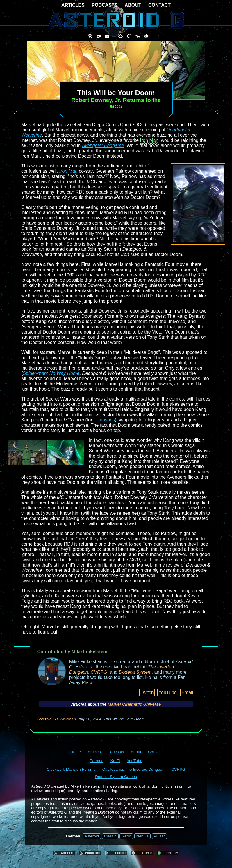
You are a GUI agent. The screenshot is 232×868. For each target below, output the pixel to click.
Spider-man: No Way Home (51, 373)
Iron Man (149, 140)
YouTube (168, 693)
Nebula (142, 836)
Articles (67, 719)
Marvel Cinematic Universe (134, 704)
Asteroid (92, 836)
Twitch (147, 693)
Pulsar (159, 836)
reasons (107, 420)
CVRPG (99, 672)
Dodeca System (135, 672)
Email (187, 693)
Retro (126, 836)
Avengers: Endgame (103, 145)
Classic (110, 836)
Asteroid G (47, 719)
